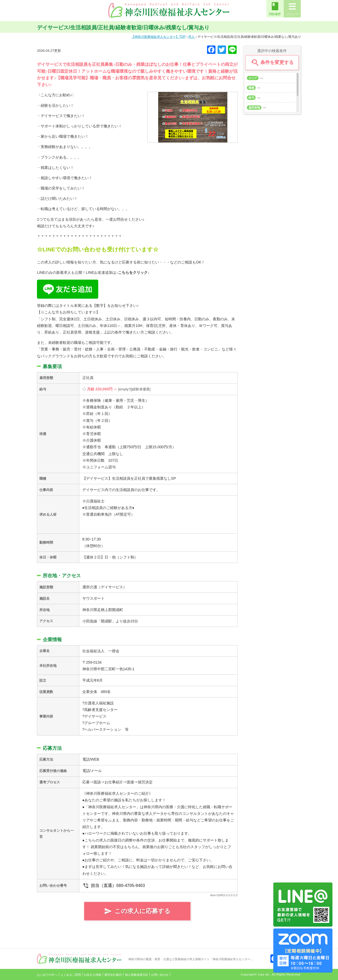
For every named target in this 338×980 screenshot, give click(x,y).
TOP (158, 37)
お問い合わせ (160, 975)
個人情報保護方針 (137, 975)
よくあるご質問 (71, 975)
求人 (191, 37)
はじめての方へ (47, 975)
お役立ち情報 (92, 975)
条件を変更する (272, 63)
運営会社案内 (113, 975)
